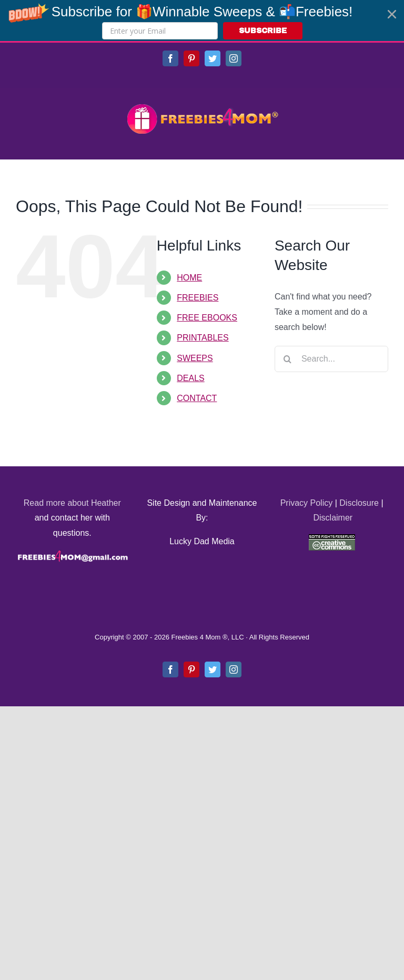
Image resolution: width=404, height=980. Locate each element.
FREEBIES (198, 298)
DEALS (190, 378)
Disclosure (359, 503)
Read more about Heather (72, 503)
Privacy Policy (307, 503)
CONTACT (197, 398)
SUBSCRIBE (263, 31)
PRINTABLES (203, 338)
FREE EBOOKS (207, 318)
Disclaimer (333, 518)
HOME (189, 278)
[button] (202, 21)
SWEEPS (195, 358)
